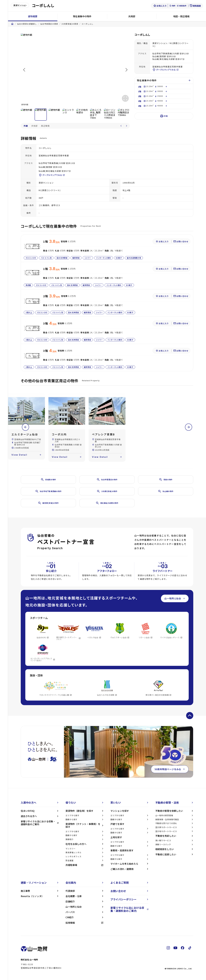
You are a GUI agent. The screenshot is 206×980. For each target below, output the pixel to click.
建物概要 (33, 16)
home (12, 24)
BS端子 (119, 258)
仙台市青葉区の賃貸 (49, 24)
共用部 (132, 16)
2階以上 (29, 312)
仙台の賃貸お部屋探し (27, 24)
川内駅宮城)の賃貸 (70, 24)
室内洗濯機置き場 (134, 258)
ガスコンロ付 (31, 258)
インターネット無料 (103, 258)
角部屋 (28, 285)
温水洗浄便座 (62, 258)
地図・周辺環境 (181, 16)
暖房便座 (76, 258)
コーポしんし (87, 24)
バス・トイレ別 (46, 258)
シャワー (88, 258)
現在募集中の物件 (82, 16)
